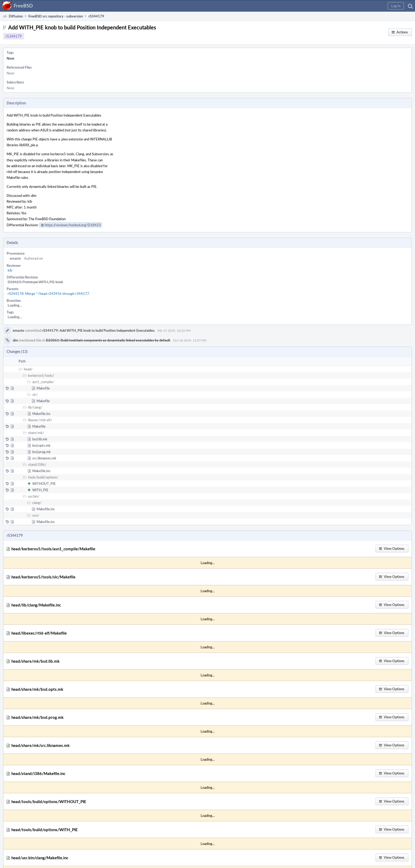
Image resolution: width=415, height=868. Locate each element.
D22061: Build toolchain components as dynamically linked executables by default (108, 340)
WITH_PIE (40, 490)
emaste (15, 258)
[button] (396, 6)
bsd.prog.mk (42, 452)
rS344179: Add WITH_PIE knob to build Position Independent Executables (98, 330)
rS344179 (14, 36)
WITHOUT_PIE (44, 484)
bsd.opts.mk (41, 445)
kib (10, 270)
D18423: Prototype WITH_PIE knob (35, 282)
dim (15, 340)
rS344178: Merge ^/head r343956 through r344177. (49, 294)
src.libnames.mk (44, 458)
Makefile (43, 388)
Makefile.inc (41, 414)
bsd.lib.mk (40, 439)
